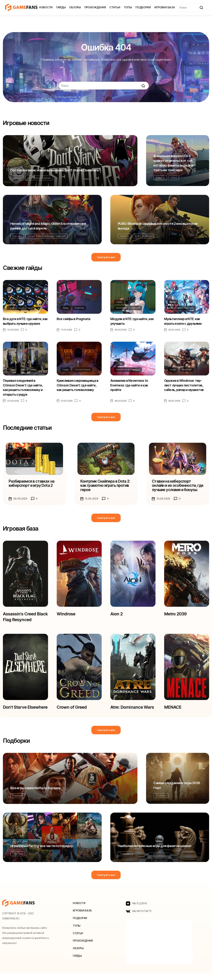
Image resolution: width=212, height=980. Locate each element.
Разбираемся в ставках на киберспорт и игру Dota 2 (32, 484)
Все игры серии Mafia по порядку (35, 795)
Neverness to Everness (20, 308)
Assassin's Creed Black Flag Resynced (25, 617)
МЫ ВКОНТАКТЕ (139, 918)
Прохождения (95, 7)
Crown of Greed (72, 708)
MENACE (173, 708)
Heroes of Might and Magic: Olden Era (46, 236)
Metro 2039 (175, 615)
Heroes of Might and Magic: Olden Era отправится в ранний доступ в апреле (48, 226)
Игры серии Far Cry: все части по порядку (41, 853)
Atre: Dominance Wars (132, 708)
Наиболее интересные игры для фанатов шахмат (155, 853)
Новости (46, 7)
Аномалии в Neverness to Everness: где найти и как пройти (129, 385)
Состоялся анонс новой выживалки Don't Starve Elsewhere (54, 170)
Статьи (115, 7)
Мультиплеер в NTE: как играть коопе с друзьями (183, 321)
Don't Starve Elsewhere (39, 178)
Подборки (143, 7)
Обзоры (75, 7)
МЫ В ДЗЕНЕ (137, 911)
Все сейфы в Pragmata (74, 319)
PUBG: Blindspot (143, 236)
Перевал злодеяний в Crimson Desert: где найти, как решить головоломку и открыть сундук (23, 388)
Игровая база (165, 7)
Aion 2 (116, 615)
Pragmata (79, 308)
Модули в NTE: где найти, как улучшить (132, 321)
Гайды (61, 7)
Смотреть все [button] (106, 257)
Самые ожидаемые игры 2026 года (177, 792)
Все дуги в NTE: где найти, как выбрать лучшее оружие (25, 321)
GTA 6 (174, 178)
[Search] (192, 7)
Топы (128, 7)
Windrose (187, 370)
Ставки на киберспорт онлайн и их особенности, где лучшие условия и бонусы (178, 486)
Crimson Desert (29, 370)
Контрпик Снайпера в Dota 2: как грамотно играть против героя (105, 486)
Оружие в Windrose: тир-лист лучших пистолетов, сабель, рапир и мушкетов (184, 385)
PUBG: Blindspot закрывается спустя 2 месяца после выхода (158, 226)
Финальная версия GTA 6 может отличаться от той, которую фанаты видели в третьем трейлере (173, 163)
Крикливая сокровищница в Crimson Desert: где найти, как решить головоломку (78, 385)
